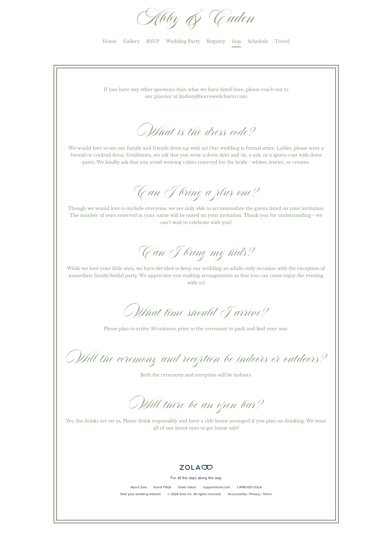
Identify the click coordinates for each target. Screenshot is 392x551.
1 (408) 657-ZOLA (249, 487)
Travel (282, 41)
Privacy (255, 494)
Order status (187, 487)
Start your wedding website (141, 494)
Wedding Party (183, 41)
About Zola (139, 487)
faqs (236, 41)
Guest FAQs (162, 487)
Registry (216, 41)
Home (110, 41)
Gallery (131, 41)
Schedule (258, 41)
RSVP (153, 41)
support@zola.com (217, 487)
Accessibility (237, 494)
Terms (267, 494)
